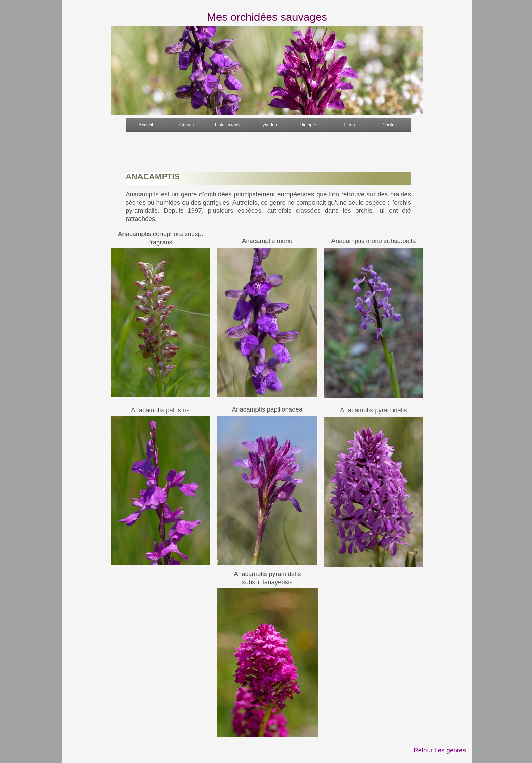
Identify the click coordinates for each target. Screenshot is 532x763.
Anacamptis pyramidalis (373, 410)
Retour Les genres (440, 750)
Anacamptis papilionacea (267, 409)
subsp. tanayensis (267, 582)
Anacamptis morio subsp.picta (373, 241)
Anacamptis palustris (160, 410)
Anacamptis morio (267, 241)
